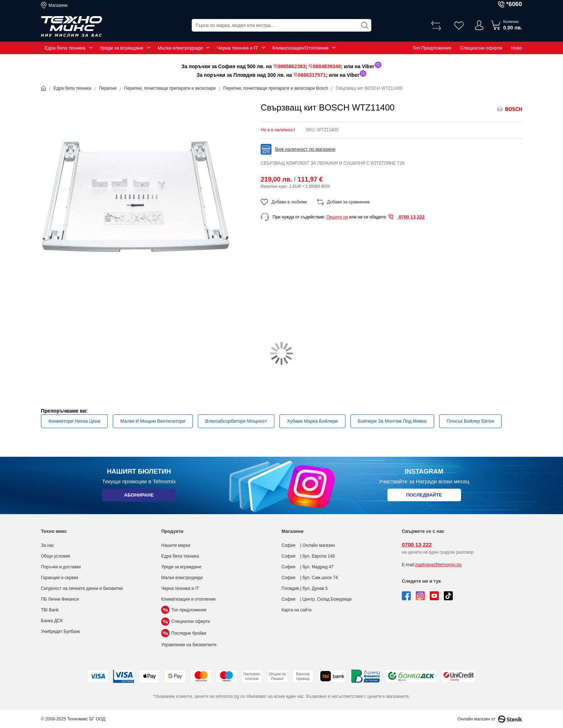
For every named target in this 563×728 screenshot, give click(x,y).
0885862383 (292, 66)
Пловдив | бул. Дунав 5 (305, 588)
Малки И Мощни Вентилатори (153, 421)
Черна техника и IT (237, 48)
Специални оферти (481, 48)
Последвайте (424, 496)
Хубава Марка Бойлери (312, 421)
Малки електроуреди (180, 48)
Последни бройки (184, 633)
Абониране (139, 496)
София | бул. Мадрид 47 (308, 567)
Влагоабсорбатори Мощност (236, 421)
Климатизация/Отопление (301, 48)
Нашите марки (176, 545)
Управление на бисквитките (189, 645)
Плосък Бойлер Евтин (471, 421)
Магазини (58, 5)
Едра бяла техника (65, 48)
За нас (48, 545)
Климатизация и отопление (189, 599)
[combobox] (281, 25)
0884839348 (327, 66)
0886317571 (312, 75)
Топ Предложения (432, 48)
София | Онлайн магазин (308, 545)
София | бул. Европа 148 (308, 556)
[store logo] (71, 27)
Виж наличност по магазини (305, 149)
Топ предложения (184, 610)
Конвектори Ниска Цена (74, 421)
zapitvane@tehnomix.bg (438, 565)
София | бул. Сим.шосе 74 (310, 578)
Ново (517, 48)
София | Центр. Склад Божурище (317, 599)
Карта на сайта (297, 610)
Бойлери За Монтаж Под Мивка (392, 421)
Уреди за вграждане (122, 48)
